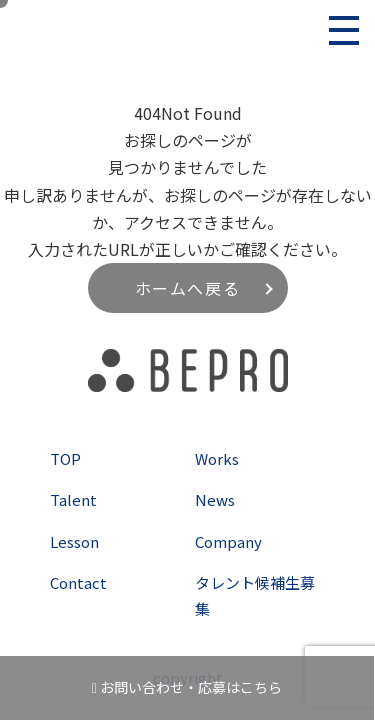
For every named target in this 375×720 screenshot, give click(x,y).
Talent (73, 499)
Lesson (74, 541)
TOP (65, 458)
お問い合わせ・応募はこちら (187, 687)
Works (217, 458)
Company (228, 541)
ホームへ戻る (188, 288)
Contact (78, 582)
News (215, 499)
